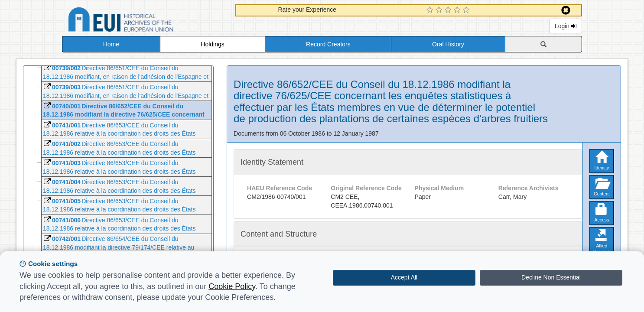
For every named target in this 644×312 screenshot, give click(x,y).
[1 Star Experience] (431, 10)
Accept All (404, 277)
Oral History (448, 44)
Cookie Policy (232, 286)
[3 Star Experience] (449, 10)
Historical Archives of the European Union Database (145, 21)
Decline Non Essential (551, 277)
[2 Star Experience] (440, 10)
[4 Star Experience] (458, 10)
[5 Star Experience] (467, 10)
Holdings (212, 44)
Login (566, 26)
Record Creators (328, 44)
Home (111, 44)
